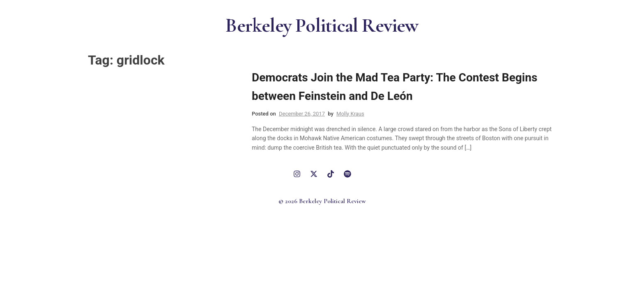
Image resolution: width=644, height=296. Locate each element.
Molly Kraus (350, 114)
